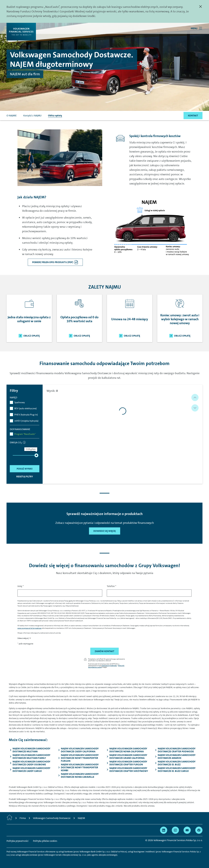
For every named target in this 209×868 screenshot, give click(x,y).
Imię (21, 586)
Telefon (112, 586)
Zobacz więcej (23, 638)
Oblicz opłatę (55, 116)
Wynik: (52, 391)
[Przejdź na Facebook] (199, 830)
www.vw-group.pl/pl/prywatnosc (29, 628)
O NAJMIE (12, 116)
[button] (195, 397)
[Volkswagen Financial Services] (21, 32)
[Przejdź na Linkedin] (164, 830)
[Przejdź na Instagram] (175, 830)
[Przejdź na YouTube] (187, 830)
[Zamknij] (201, 7)
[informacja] (24, 442)
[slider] (36, 455)
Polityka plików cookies (45, 841)
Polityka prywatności (109, 665)
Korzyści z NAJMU (32, 116)
